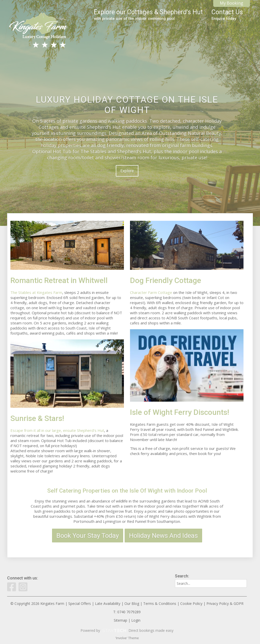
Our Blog (132, 603)
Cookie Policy (191, 603)
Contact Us (227, 15)
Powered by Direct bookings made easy (127, 631)
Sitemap (120, 620)
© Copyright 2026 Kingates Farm (37, 603)
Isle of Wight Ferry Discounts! (180, 412)
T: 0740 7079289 (127, 612)
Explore (127, 171)
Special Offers (80, 603)
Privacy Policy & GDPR (225, 603)
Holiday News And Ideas (163, 536)
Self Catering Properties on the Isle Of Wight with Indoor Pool (127, 491)
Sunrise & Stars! (37, 418)
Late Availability (108, 603)
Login (136, 620)
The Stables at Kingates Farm (36, 292)
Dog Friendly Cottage (166, 280)
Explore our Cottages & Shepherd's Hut (148, 15)
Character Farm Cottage (151, 292)
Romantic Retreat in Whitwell (59, 280)
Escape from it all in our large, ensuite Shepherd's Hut (57, 430)
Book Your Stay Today (88, 536)
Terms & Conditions (160, 603)
